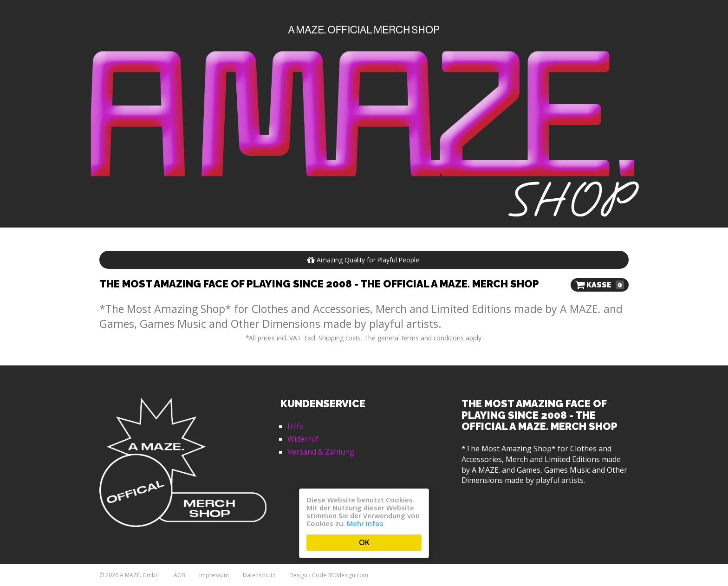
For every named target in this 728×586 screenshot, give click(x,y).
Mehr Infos (365, 523)
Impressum (214, 575)
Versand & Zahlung (321, 452)
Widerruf (303, 439)
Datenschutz (259, 575)
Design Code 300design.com (329, 575)
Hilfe (296, 426)
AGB (179, 575)
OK (364, 542)
